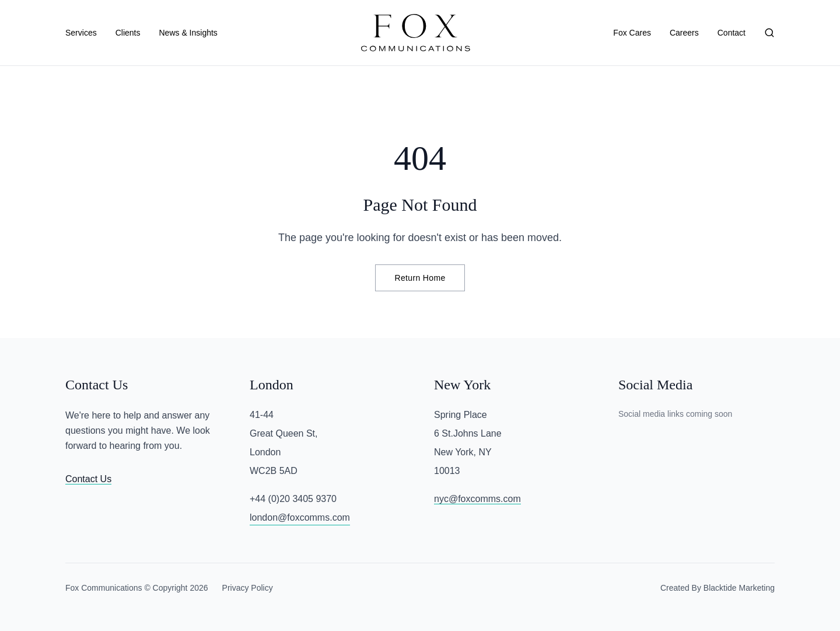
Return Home (420, 278)
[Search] (769, 33)
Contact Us (88, 479)
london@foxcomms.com (300, 517)
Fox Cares (632, 33)
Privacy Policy (248, 588)
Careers (684, 33)
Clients (128, 33)
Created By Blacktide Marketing (717, 588)
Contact (731, 33)
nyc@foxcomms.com (477, 499)
